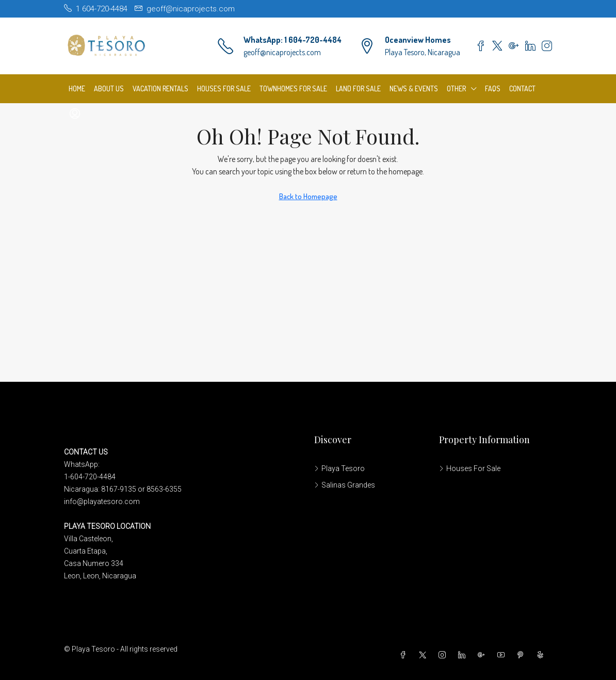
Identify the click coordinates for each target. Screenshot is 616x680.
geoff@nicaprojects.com (282, 52)
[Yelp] (542, 655)
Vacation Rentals (160, 88)
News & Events (414, 88)
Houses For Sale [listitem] (470, 468)
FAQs (493, 88)
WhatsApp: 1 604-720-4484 (293, 40)
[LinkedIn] (464, 655)
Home (77, 88)
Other (456, 88)
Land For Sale (358, 88)
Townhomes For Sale (293, 88)
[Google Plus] (483, 655)
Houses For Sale (224, 88)
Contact (522, 88)
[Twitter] (425, 655)
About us (109, 88)
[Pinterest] (523, 655)
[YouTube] (503, 655)
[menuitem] (75, 114)
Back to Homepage (308, 196)
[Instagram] (444, 655)
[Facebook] (405, 655)
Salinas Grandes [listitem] (345, 485)
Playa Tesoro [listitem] (339, 468)
